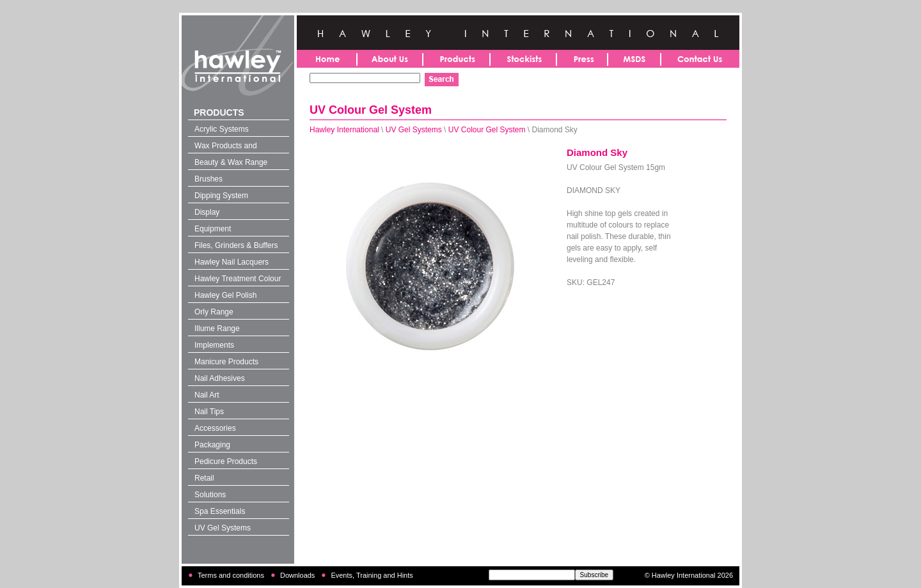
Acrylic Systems (222, 129)
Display (207, 212)
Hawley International (344, 130)
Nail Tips (209, 412)
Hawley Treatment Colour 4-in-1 (238, 280)
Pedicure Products (226, 461)
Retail (204, 478)
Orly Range (214, 312)
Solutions (210, 495)
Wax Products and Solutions (226, 147)
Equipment (213, 229)
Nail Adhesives (220, 378)
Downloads (297, 575)
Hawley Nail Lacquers (232, 262)
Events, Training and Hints (372, 575)
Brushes (209, 179)
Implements (214, 345)
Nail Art (207, 395)
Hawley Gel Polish (225, 295)
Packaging (212, 445)
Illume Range (217, 329)
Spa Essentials (220, 511)
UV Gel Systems (223, 528)
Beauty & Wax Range (231, 162)
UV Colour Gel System (487, 130)
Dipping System (221, 196)
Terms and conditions (231, 575)
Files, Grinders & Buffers (236, 245)
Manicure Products (226, 362)
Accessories (215, 428)
